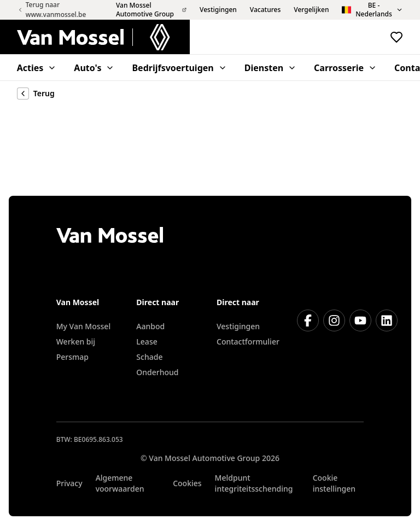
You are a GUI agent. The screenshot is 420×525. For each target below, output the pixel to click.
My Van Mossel (83, 326)
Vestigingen (238, 326)
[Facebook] (308, 320)
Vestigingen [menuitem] (218, 10)
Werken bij (76, 342)
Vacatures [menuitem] (265, 10)
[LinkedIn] (387, 320)
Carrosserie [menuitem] (345, 68)
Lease (147, 342)
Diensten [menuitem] (270, 68)
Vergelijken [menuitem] (311, 10)
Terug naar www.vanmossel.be (52, 10)
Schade (149, 357)
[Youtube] (360, 320)
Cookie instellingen (334, 483)
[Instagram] (334, 320)
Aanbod (150, 326)
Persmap (72, 357)
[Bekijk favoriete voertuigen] (396, 37)
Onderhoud (157, 372)
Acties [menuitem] (37, 68)
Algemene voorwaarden (120, 483)
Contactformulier (248, 342)
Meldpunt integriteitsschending (254, 483)
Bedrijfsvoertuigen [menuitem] (179, 68)
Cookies (187, 483)
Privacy (69, 483)
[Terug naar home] (103, 37)
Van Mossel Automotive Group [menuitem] (151, 10)
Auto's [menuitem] (94, 68)
